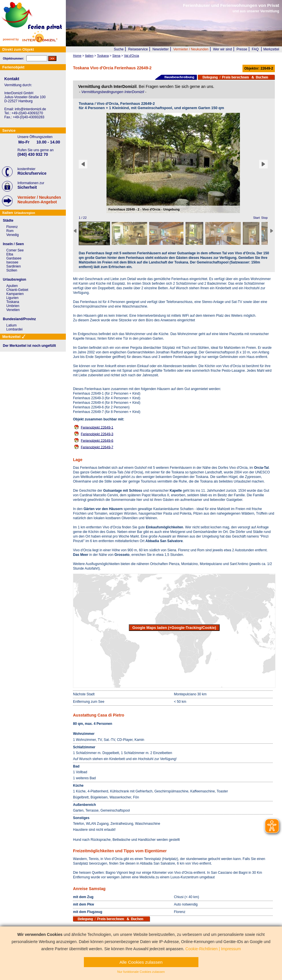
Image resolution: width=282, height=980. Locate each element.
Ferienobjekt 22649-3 (97, 434)
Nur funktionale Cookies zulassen (141, 972)
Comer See (15, 250)
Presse (242, 49)
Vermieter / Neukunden (191, 49)
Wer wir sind (222, 49)
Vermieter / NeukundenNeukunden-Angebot (39, 200)
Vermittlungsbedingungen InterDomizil (113, 92)
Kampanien (15, 294)
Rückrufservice (32, 173)
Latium (11, 325)
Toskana (13, 302)
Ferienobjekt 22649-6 (97, 440)
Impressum (231, 949)
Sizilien (12, 270)
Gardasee (14, 258)
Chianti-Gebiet (17, 290)
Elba (10, 254)
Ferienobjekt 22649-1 (97, 427)
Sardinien (14, 266)
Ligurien (12, 298)
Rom (10, 231)
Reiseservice (138, 49)
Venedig (12, 235)
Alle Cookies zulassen (141, 962)
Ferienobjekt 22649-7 (97, 447)
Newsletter (160, 49)
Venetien (13, 310)
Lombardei (14, 329)
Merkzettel (271, 49)
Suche (119, 49)
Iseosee (12, 262)
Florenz (12, 227)
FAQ (255, 49)
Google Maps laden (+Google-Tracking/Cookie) (174, 628)
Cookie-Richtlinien (202, 949)
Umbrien (13, 306)
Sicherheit (27, 187)
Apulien (12, 286)
